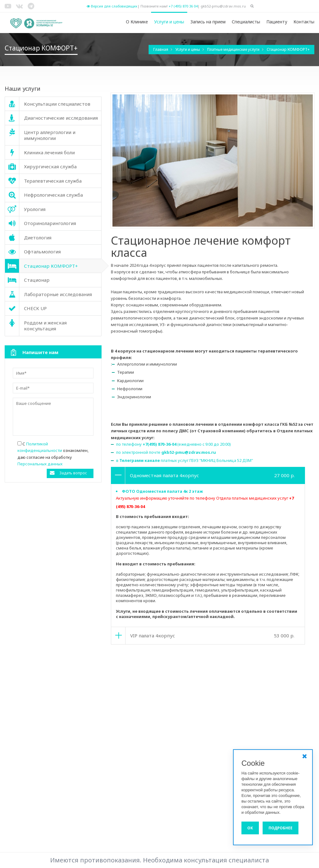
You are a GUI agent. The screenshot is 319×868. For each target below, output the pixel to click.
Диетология (103, 764)
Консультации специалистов (119, 701)
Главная (161, 49)
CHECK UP (100, 726)
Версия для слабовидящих (112, 6)
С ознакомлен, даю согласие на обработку (53, 454)
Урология (100, 682)
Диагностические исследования (123, 776)
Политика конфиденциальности (276, 694)
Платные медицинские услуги (234, 49)
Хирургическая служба (192, 701)
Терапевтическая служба (194, 738)
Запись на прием (208, 22)
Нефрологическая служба (117, 751)
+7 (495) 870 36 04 (183, 6)
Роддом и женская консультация (202, 726)
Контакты (304, 22)
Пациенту (277, 22)
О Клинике (137, 22)
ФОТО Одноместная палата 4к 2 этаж (162, 491)
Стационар (180, 764)
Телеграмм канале (140, 460)
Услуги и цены (169, 22)
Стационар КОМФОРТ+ (288, 49)
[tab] (208, 475)
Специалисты (246, 22)
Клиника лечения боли (114, 738)
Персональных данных (40, 464)
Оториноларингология (191, 751)
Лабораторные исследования (198, 713)
